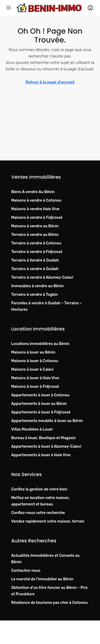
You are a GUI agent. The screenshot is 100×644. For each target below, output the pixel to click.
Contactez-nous (26, 571)
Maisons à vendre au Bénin (35, 226)
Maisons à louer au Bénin (33, 352)
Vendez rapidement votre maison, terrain (48, 521)
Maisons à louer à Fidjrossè (35, 387)
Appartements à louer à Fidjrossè (41, 412)
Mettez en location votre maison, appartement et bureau (40, 501)
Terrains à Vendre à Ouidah (35, 260)
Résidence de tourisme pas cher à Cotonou (49, 603)
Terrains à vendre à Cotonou (36, 243)
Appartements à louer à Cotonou (40, 395)
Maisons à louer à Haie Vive (35, 378)
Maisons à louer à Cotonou (35, 361)
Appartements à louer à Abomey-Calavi (46, 446)
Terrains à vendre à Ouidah (35, 269)
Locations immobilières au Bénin (40, 344)
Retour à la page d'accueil (50, 82)
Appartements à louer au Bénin (39, 404)
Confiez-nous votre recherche (38, 513)
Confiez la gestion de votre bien (39, 489)
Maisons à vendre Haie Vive (35, 209)
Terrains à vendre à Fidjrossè (37, 252)
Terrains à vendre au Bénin (35, 235)
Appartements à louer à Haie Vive (41, 455)
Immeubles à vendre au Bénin (37, 286)
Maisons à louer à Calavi (32, 369)
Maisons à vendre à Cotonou (36, 200)
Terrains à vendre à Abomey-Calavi (42, 277)
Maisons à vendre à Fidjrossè (37, 218)
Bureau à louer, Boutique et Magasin (43, 438)
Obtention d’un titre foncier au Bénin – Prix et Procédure (49, 591)
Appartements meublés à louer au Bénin (47, 421)
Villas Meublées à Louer (32, 429)
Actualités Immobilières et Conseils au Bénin (45, 559)
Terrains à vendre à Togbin (35, 295)
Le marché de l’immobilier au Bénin (42, 579)
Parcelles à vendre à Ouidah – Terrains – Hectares (47, 306)
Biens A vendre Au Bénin (33, 192)
